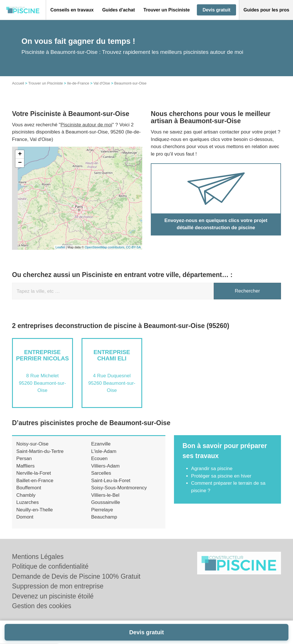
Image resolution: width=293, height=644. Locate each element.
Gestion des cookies (42, 606)
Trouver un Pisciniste (46, 83)
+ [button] (20, 154)
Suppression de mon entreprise (58, 586)
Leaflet (60, 247)
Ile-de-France (78, 83)
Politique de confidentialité (50, 566)
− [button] (20, 163)
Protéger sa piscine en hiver (221, 476)
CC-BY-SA (133, 247)
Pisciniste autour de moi (86, 125)
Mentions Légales (38, 557)
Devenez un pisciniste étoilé (53, 596)
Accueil (18, 83)
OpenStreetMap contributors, (105, 247)
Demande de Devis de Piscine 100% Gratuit (76, 576)
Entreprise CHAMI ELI (112, 355)
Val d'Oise (102, 83)
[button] (72, 10)
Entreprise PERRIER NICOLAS (42, 355)
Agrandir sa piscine (212, 469)
